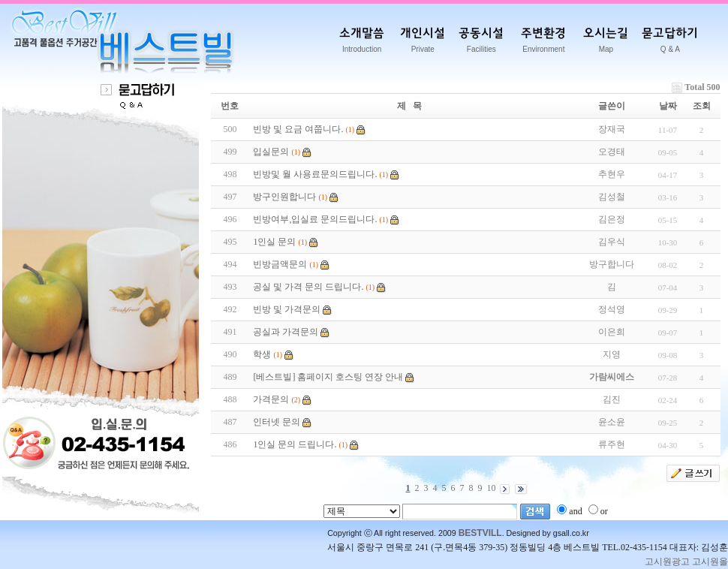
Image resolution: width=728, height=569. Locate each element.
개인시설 (423, 43)
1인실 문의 (274, 242)
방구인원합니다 (284, 197)
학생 (262, 354)
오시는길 (606, 43)
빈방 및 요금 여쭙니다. (298, 129)
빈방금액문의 (280, 264)
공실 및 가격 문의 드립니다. (308, 287)
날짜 (668, 106)
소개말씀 (362, 43)
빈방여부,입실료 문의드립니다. (315, 219)
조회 (702, 106)
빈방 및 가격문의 (287, 309)
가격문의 (271, 399)
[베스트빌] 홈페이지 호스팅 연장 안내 (328, 377)
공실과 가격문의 (286, 332)
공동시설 (481, 43)
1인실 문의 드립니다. (295, 444)
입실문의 (271, 152)
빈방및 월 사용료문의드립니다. (315, 174)
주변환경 (543, 43)
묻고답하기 (670, 43)
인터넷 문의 (277, 422)
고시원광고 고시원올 (686, 561)
